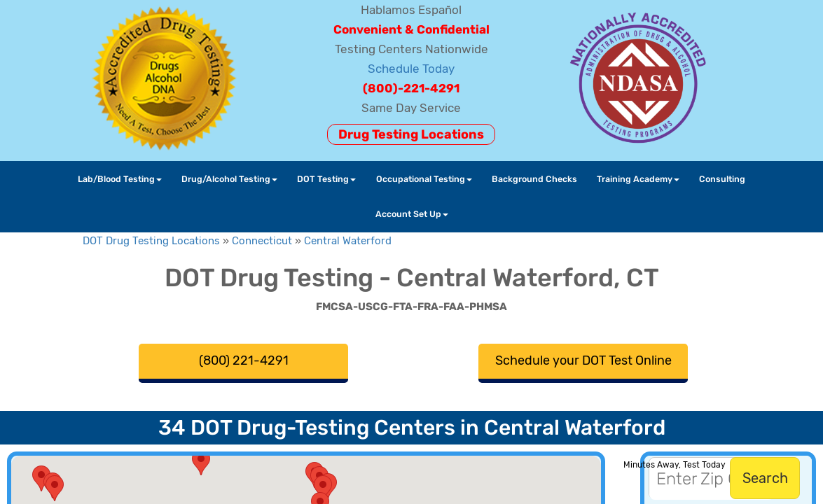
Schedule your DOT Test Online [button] (583, 360)
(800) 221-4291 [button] (244, 360)
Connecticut (262, 241)
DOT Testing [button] (326, 179)
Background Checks (534, 179)
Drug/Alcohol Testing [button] (229, 179)
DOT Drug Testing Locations (151, 241)
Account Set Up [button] (412, 214)
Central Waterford (348, 241)
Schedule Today (411, 69)
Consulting (722, 179)
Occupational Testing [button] (424, 179)
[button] (323, 488)
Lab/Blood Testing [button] (120, 179)
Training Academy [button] (638, 179)
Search (765, 478)
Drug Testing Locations (411, 134)
